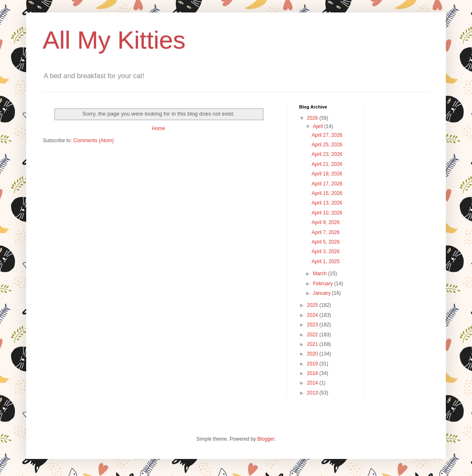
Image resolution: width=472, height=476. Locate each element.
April (318, 126)
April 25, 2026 (327, 145)
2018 (313, 373)
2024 (313, 315)
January (322, 293)
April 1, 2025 (326, 261)
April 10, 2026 (327, 213)
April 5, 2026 (326, 242)
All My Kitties (114, 40)
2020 (313, 354)
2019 (313, 364)
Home (158, 128)
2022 (313, 335)
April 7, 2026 (326, 232)
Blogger (266, 439)
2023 (313, 325)
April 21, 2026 (327, 164)
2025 (313, 305)
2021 (313, 344)
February (323, 284)
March (321, 274)
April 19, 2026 (327, 174)
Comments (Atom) (93, 141)
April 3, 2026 (326, 252)
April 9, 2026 (326, 222)
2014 (313, 383)
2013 (313, 393)
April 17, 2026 (327, 184)
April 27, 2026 (327, 135)
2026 (313, 118)
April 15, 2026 (327, 193)
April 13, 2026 (327, 203)
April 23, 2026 (327, 154)
